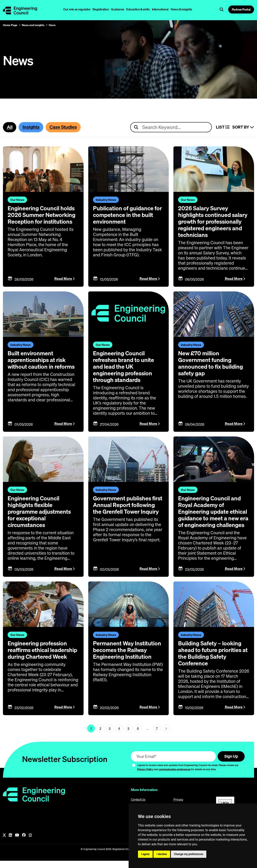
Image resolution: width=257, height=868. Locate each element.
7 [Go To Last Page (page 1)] (157, 735)
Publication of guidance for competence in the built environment (128, 215)
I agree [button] (145, 854)
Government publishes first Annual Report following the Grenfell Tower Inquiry (123, 508)
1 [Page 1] (91, 735)
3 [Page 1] (110, 735)
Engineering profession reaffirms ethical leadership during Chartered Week (38, 660)
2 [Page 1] (100, 735)
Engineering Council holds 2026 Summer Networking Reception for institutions (43, 215)
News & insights (181, 9)
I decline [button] (162, 854)
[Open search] (222, 10)
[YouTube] (17, 842)
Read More (63, 279)
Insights (32, 127)
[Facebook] (24, 842)
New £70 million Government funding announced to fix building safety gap (212, 363)
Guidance (118, 9)
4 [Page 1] (119, 735)
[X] (4, 842)
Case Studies (65, 127)
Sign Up (230, 763)
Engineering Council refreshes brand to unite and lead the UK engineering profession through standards (125, 367)
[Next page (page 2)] (166, 735)
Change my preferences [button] (189, 854)
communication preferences (175, 776)
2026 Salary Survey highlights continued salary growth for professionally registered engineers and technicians (213, 222)
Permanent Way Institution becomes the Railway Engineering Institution (128, 657)
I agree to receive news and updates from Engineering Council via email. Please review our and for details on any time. (188, 774)
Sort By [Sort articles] (243, 127)
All (10, 127)
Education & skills (138, 9)
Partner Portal (241, 9)
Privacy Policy (145, 776)
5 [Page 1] (128, 735)
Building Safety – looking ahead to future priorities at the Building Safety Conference (211, 660)
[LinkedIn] (10, 842)
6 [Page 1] (138, 735)
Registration (101, 9)
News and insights (33, 25)
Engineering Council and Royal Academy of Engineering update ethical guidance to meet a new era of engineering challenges (213, 515)
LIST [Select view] (223, 127)
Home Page (10, 25)
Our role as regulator (77, 9)
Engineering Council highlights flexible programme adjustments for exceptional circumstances (41, 512)
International (160, 9)
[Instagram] (30, 842)
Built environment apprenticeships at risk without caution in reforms (42, 360)
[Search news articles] (171, 127)
